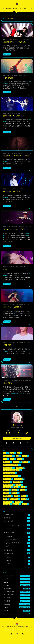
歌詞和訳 (20, 75)
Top (3, 9)
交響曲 (27, 381)
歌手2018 (28, 39)
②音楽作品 (6, 75)
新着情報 (9, 9)
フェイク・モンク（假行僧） (16, 229)
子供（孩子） (9, 345)
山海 (5, 269)
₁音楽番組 (15, 39)
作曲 (24, 75)
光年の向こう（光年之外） (15, 116)
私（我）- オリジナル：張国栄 (16, 156)
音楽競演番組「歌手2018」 (15, 42)
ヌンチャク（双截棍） (13, 307)
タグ (21, 9)
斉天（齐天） (9, 383)
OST (24, 381)
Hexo (23, 630)
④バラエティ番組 (8, 39)
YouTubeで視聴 (17, 438)
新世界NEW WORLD (18, 393)
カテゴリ (16, 9)
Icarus (27, 630)
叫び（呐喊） (9, 78)
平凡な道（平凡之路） (13, 192)
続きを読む (7, 54)
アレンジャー (29, 75)
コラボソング (26, 113)
